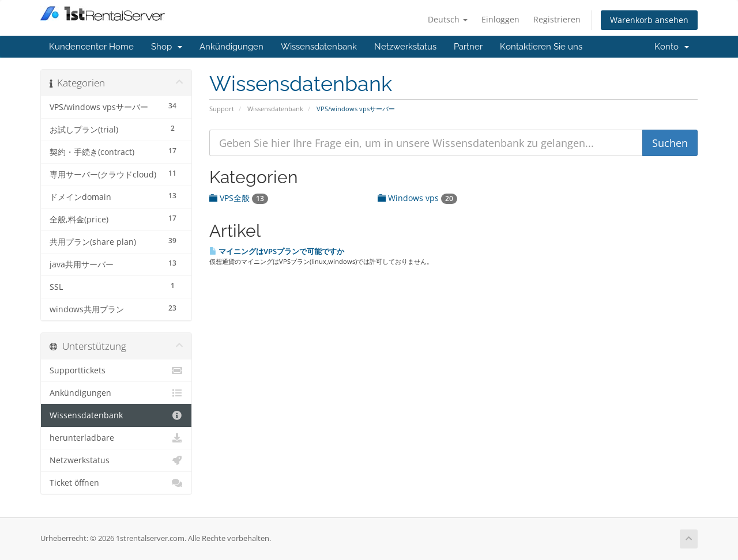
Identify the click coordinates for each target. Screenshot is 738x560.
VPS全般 (239, 198)
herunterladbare (116, 438)
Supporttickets (116, 370)
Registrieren (557, 19)
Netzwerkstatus (405, 47)
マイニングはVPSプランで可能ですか (277, 251)
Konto (672, 47)
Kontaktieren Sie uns (541, 47)
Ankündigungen (231, 47)
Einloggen (500, 19)
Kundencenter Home (91, 47)
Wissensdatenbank (319, 47)
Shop (167, 47)
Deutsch (448, 19)
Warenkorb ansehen (649, 20)
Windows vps (417, 198)
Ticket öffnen (116, 483)
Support (222, 109)
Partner (468, 47)
